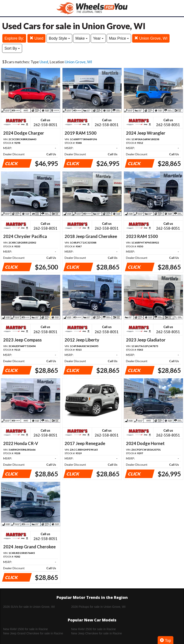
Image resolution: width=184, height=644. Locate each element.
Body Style (59, 38)
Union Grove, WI (151, 38)
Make (81, 38)
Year (98, 38)
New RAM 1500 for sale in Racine (25, 629)
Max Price (119, 38)
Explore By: (14, 38)
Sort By (12, 48)
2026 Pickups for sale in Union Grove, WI (98, 607)
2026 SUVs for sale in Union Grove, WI (29, 607)
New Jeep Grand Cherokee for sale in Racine (33, 633)
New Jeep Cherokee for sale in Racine (97, 633)
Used (36, 38)
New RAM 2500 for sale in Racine (93, 629)
